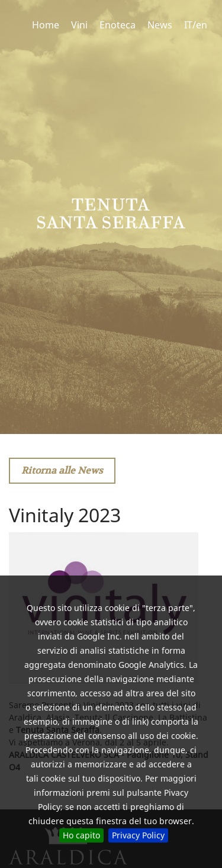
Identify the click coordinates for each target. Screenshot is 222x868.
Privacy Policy (138, 835)
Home (46, 25)
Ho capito (81, 835)
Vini (79, 25)
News (160, 25)
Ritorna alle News (62, 470)
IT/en (196, 25)
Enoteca (118, 25)
